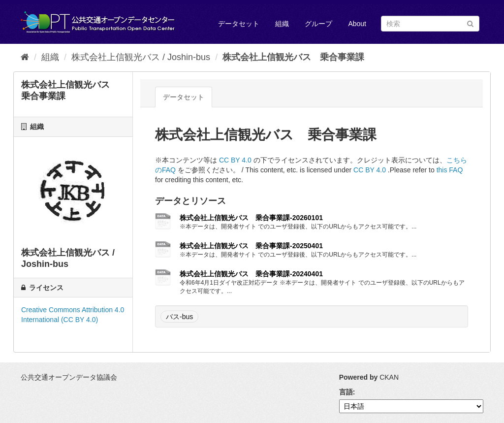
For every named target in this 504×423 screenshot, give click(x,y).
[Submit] (470, 23)
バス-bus (179, 317)
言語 (346, 392)
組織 (282, 24)
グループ (318, 24)
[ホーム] (25, 57)
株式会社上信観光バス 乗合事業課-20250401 (251, 246)
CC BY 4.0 (235, 160)
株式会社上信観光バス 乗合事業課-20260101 (251, 218)
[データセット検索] (430, 24)
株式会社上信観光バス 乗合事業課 (293, 57)
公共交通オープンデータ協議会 (69, 377)
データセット (239, 24)
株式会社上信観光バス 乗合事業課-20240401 (251, 274)
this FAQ (450, 170)
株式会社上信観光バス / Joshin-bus (141, 57)
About (357, 24)
